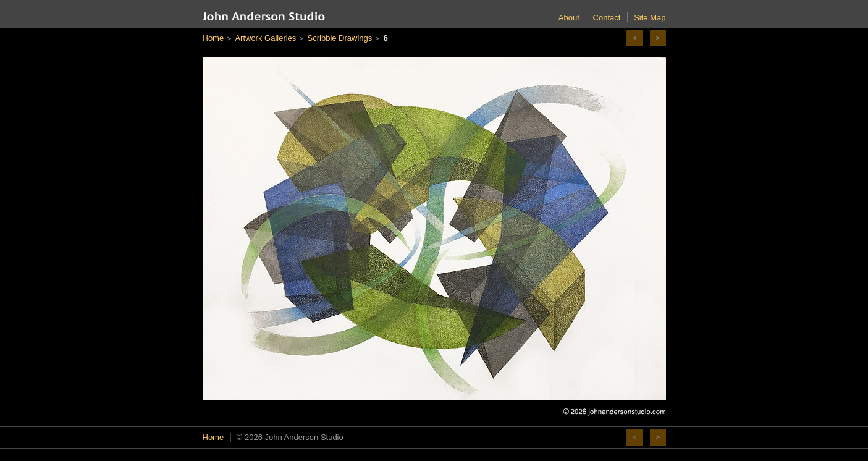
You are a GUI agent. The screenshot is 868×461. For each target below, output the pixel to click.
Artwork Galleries (265, 38)
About (569, 18)
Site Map (650, 18)
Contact (607, 18)
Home (213, 38)
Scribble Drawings (340, 38)
